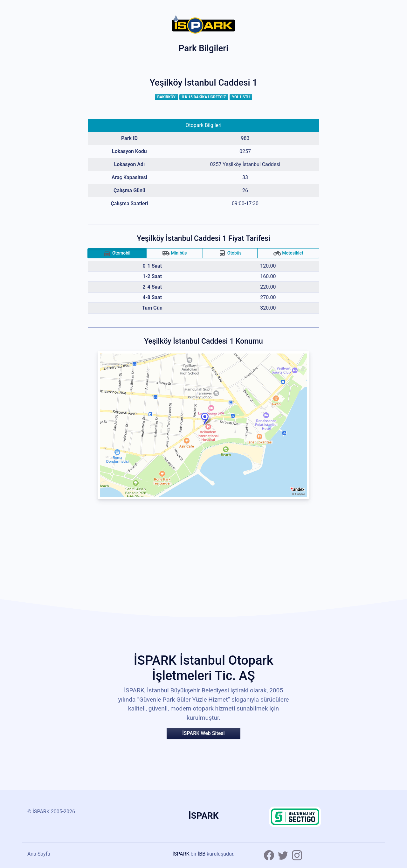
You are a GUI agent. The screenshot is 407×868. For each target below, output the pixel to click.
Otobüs (230, 253)
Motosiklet (288, 253)
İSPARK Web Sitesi (203, 733)
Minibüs (175, 253)
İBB (202, 854)
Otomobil (117, 253)
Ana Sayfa (39, 854)
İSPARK (181, 854)
